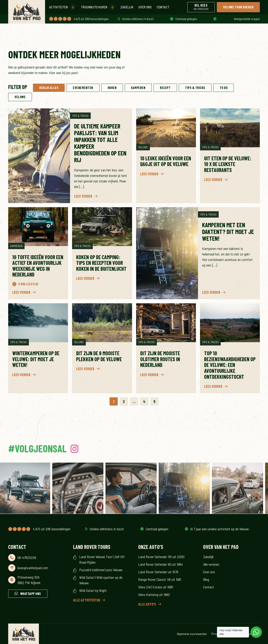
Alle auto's (147, 604)
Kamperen (138, 88)
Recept (165, 88)
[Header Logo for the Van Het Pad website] (27, 12)
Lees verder (83, 196)
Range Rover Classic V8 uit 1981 (160, 579)
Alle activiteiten (87, 600)
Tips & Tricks (195, 88)
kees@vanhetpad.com (33, 568)
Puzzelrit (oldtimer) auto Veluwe (101, 570)
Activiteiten (58, 7)
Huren (112, 88)
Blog (206, 579)
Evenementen (83, 88)
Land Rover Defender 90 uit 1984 (161, 564)
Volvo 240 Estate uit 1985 (156, 587)
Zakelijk (127, 7)
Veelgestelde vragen (247, 19)
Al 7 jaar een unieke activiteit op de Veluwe (147, 19)
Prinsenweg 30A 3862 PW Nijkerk (29, 580)
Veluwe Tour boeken (238, 7)
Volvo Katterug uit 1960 (154, 595)
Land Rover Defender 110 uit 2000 (161, 557)
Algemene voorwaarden (192, 634)
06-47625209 (27, 557)
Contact (163, 7)
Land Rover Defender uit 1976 (158, 572)
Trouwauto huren (94, 7)
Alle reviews (211, 564)
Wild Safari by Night (93, 590)
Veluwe (20, 97)
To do (224, 88)
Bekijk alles (49, 88)
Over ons (145, 7)
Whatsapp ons (31, 594)
